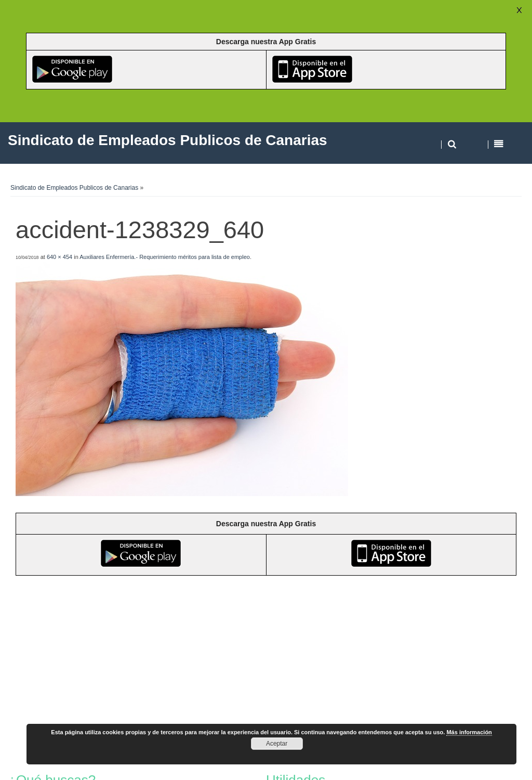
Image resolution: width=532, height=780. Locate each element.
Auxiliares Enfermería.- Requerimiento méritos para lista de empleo (165, 257)
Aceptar (277, 744)
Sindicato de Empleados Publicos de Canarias (74, 188)
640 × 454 (59, 257)
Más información (469, 732)
